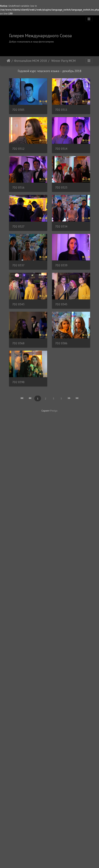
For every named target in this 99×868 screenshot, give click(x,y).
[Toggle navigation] (89, 19)
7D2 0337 (18, 430)
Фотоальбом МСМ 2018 (30, 61)
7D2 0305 (18, 111)
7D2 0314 (18, 230)
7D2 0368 (18, 590)
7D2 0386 (18, 630)
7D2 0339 (18, 470)
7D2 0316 (18, 270)
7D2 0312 (18, 191)
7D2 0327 (18, 350)
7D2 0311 (18, 151)
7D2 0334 (18, 390)
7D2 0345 (18, 550)
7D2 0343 (18, 510)
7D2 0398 (18, 670)
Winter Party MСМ (63, 61)
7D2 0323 (18, 310)
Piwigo (54, 698)
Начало (9, 61)
